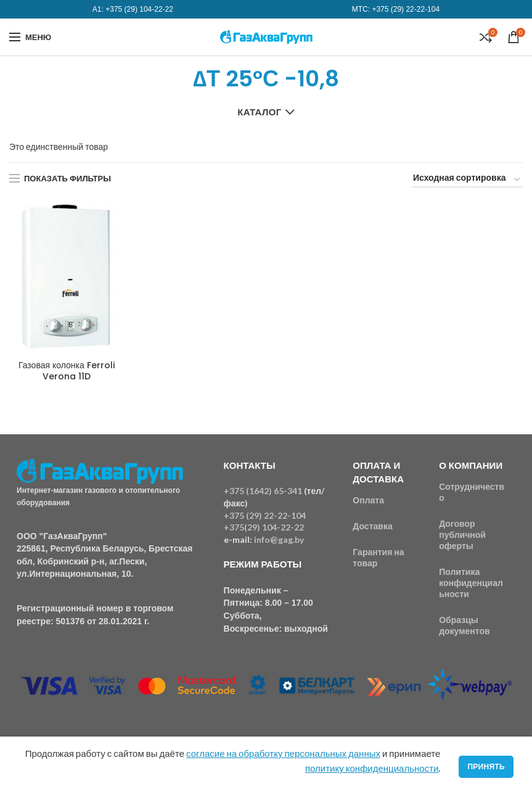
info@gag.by (279, 539)
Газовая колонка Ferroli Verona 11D (67, 371)
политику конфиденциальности (372, 768)
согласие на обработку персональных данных (283, 753)
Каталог (259, 112)
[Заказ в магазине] (467, 180)
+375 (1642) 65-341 (263, 491)
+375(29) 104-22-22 (264, 527)
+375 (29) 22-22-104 (406, 9)
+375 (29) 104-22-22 (139, 9)
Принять (486, 766)
